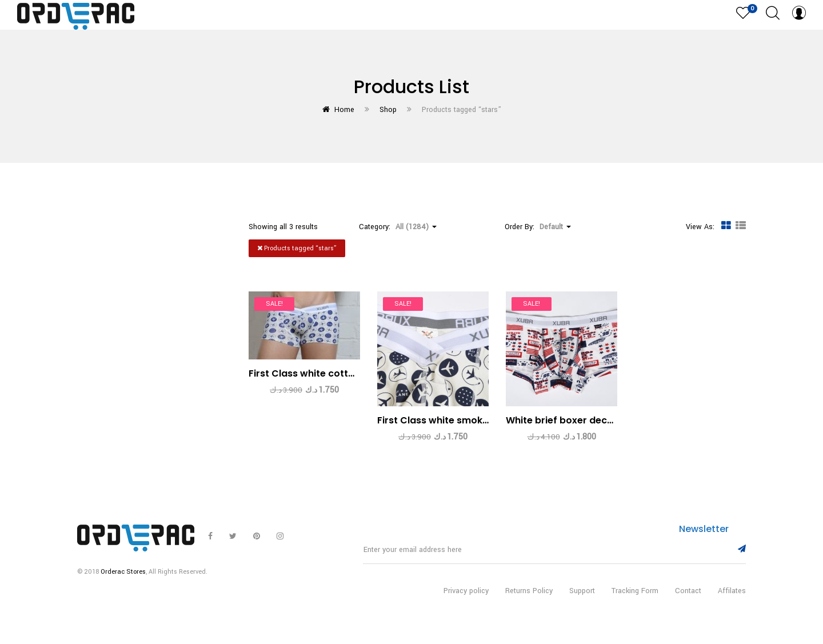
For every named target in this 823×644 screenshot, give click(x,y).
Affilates (732, 603)
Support (582, 603)
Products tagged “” (297, 248)
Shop (388, 110)
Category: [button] (398, 227)
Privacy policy (466, 603)
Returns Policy (529, 603)
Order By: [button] (538, 227)
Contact (688, 603)
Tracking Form (635, 603)
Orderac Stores (123, 584)
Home (344, 110)
